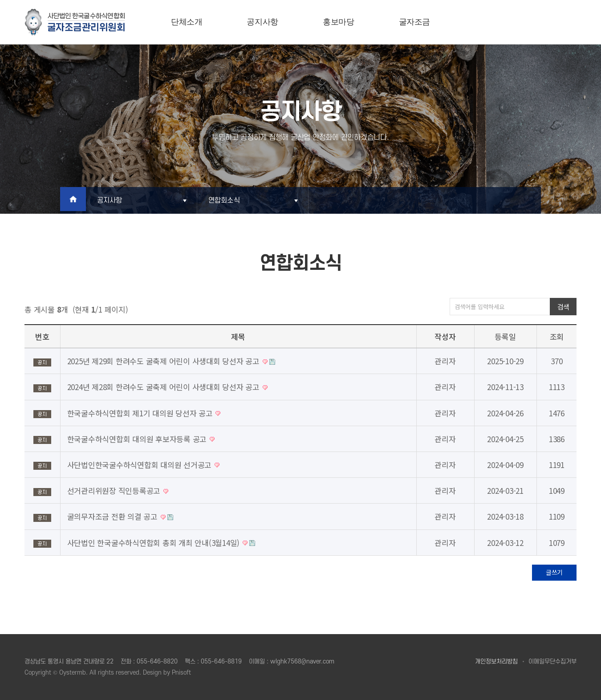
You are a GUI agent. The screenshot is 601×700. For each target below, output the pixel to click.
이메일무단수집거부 (552, 661)
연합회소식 (227, 200)
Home (75, 200)
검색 (563, 307)
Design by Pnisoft (167, 673)
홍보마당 (339, 22)
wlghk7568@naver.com (302, 661)
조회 (557, 336)
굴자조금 (415, 22)
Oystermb (73, 673)
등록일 (505, 336)
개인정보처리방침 (496, 661)
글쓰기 (554, 572)
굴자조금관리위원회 (75, 22)
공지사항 (262, 22)
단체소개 (187, 22)
